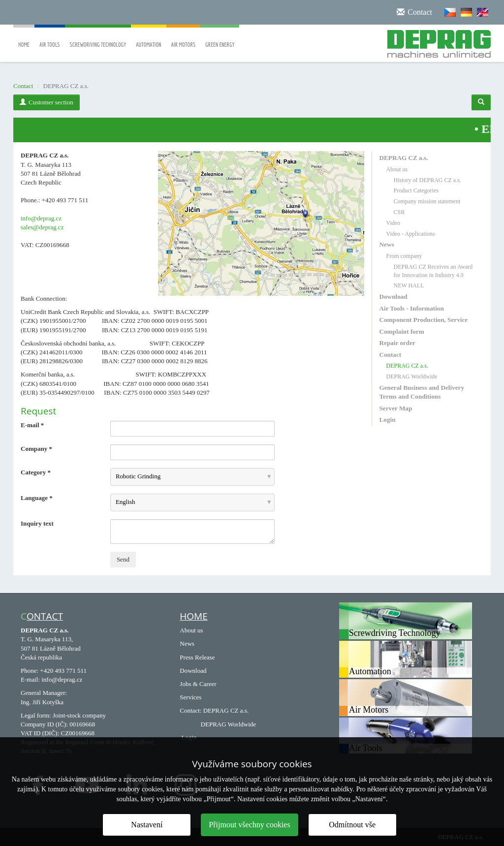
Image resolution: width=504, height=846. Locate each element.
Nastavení (147, 825)
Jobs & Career (198, 684)
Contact (23, 86)
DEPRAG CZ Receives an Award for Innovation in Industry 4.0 (433, 271)
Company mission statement (427, 201)
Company (36, 449)
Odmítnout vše (352, 825)
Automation (148, 38)
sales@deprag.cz (42, 227)
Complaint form (402, 331)
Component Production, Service (424, 320)
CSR (399, 212)
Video (394, 223)
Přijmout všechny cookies (249, 825)
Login (388, 420)
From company (404, 256)
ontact (45, 616)
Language (37, 498)
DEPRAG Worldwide (412, 376)
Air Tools (50, 38)
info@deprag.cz (41, 218)
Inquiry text (37, 523)
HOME (193, 616)
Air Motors (184, 38)
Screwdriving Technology (98, 38)
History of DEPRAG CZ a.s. (427, 180)
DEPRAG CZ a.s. (404, 158)
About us (397, 169)
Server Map (396, 408)
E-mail (32, 425)
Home (24, 38)
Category (36, 472)
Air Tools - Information (412, 308)
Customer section (47, 102)
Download (394, 297)
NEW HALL (409, 285)
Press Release (197, 657)
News (387, 244)
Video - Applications (411, 234)
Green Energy (220, 38)
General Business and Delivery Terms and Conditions (422, 392)
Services (190, 697)
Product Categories (416, 190)
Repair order (397, 343)
